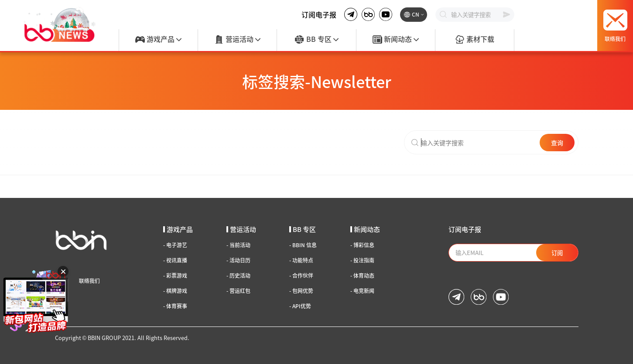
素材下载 (475, 40)
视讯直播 (175, 260)
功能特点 (301, 260)
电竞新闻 (362, 291)
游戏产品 (158, 40)
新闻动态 (396, 40)
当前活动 (238, 245)
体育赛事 (175, 306)
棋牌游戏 (175, 291)
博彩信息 (362, 245)
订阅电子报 (319, 14)
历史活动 (238, 276)
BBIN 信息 (303, 245)
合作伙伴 (301, 276)
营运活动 (237, 40)
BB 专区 (316, 40)
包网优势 (301, 291)
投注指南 (362, 260)
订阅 (557, 253)
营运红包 (238, 291)
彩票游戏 (175, 276)
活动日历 (238, 260)
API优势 (300, 306)
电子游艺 (175, 245)
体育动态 (362, 276)
